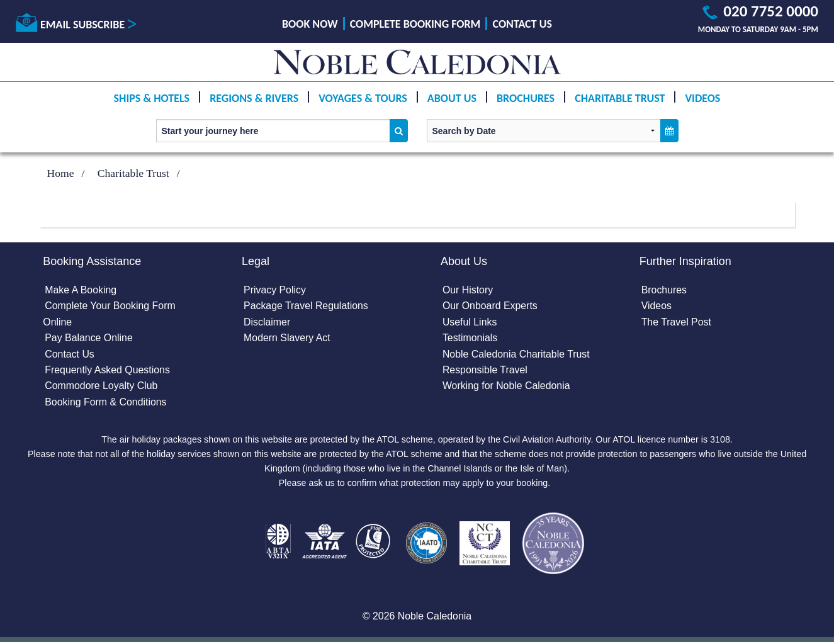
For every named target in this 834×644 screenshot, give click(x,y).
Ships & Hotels (152, 98)
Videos (702, 98)
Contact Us (522, 24)
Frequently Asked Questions (108, 370)
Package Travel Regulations (306, 306)
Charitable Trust (620, 98)
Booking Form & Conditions (106, 403)
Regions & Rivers (254, 98)
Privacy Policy (275, 290)
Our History (468, 290)
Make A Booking (81, 290)
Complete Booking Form (415, 24)
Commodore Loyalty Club (102, 387)
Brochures (526, 98)
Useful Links (470, 322)
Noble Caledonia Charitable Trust (517, 354)
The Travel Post (677, 322)
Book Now (310, 24)
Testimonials (470, 338)
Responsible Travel (485, 370)
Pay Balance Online (89, 338)
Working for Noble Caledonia (507, 387)
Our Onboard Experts (490, 306)
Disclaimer (267, 322)
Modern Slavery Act (287, 338)
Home (61, 173)
